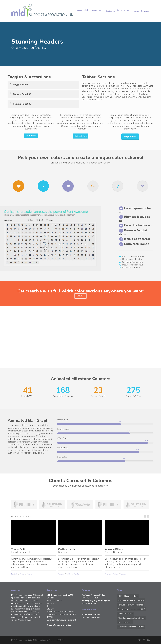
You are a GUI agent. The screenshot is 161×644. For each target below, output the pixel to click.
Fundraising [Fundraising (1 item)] (123, 609)
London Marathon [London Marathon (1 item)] (126, 614)
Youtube (29, 574)
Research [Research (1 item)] (128, 622)
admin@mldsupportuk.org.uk (64, 620)
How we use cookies (91, 617)
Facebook (14, 574)
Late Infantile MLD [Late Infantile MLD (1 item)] (137, 609)
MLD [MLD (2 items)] (120, 622)
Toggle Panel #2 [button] (20, 94)
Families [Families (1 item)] (122, 605)
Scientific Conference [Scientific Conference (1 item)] (127, 627)
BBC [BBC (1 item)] (120, 596)
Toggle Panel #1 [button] (20, 84)
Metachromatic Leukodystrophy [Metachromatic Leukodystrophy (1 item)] (131, 618)
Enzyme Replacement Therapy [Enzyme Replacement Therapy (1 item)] (131, 600)
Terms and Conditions (91, 615)
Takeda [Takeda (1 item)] (141, 627)
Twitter (22, 574)
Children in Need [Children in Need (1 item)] (131, 596)
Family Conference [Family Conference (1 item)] (135, 605)
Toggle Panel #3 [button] (20, 104)
